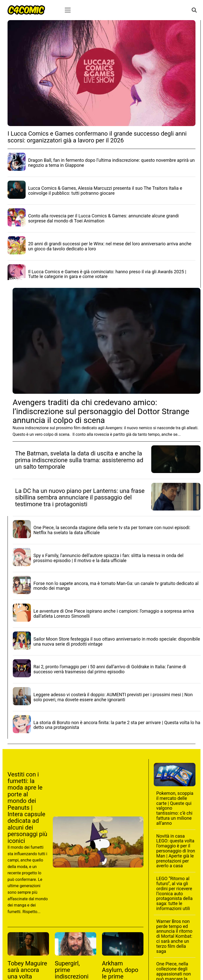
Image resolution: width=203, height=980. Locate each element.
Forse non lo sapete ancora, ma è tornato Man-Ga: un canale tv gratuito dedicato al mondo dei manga (116, 586)
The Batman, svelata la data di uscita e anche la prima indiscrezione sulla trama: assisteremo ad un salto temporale (79, 460)
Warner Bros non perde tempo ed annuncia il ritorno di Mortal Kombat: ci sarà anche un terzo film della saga (174, 936)
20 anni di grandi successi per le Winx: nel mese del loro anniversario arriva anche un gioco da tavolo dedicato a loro (110, 246)
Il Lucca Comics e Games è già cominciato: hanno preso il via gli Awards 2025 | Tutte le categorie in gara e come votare (107, 274)
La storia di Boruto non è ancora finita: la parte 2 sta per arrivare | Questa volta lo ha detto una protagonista (117, 725)
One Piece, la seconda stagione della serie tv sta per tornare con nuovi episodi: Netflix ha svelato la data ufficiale (112, 530)
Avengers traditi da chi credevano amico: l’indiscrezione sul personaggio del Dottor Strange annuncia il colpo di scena (101, 411)
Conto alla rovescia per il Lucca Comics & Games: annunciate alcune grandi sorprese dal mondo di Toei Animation (104, 218)
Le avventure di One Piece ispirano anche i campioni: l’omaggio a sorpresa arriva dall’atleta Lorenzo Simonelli (114, 614)
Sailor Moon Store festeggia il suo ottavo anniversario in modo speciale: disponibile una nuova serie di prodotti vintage (117, 641)
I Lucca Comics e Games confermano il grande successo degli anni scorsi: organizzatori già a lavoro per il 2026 (97, 137)
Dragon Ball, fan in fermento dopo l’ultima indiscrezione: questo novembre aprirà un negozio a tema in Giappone (111, 163)
